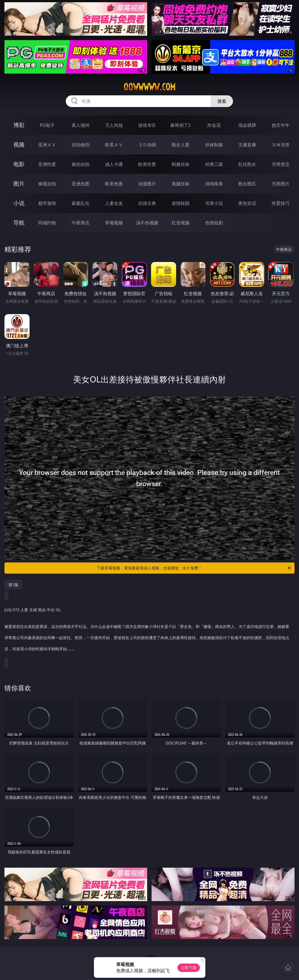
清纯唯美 (214, 184)
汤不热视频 (147, 223)
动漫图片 (147, 184)
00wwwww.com (149, 87)
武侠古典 (147, 203)
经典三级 (214, 164)
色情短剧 (214, 223)
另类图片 (281, 184)
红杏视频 (181, 223)
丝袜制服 (214, 145)
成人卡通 (114, 164)
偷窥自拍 (47, 184)
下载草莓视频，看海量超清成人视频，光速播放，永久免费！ (194, 568)
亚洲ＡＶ (47, 145)
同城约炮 (47, 223)
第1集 (13, 585)
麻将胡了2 (180, 125)
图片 (19, 184)
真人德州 (81, 125)
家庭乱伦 (81, 203)
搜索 (222, 101)
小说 (19, 203)
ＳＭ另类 (281, 145)
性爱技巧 (281, 203)
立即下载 (189, 968)
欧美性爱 (147, 164)
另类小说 (214, 203)
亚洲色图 (81, 184)
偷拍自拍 (81, 164)
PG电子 (47, 125)
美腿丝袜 (181, 184)
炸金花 (214, 125)
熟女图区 (247, 184)
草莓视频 (114, 223)
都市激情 (47, 203)
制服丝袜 (181, 164)
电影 (19, 164)
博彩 (19, 125)
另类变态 (281, 164)
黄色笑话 (247, 203)
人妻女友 (114, 203)
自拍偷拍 (81, 145)
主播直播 (247, 145)
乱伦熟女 (247, 164)
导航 (19, 223)
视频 (19, 145)
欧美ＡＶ (114, 145)
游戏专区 (147, 125)
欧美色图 (114, 184)
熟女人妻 (181, 145)
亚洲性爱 (47, 164)
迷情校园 (181, 203)
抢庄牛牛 (281, 125)
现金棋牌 (247, 125)
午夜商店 (81, 223)
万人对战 (114, 125)
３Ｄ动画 (147, 145)
